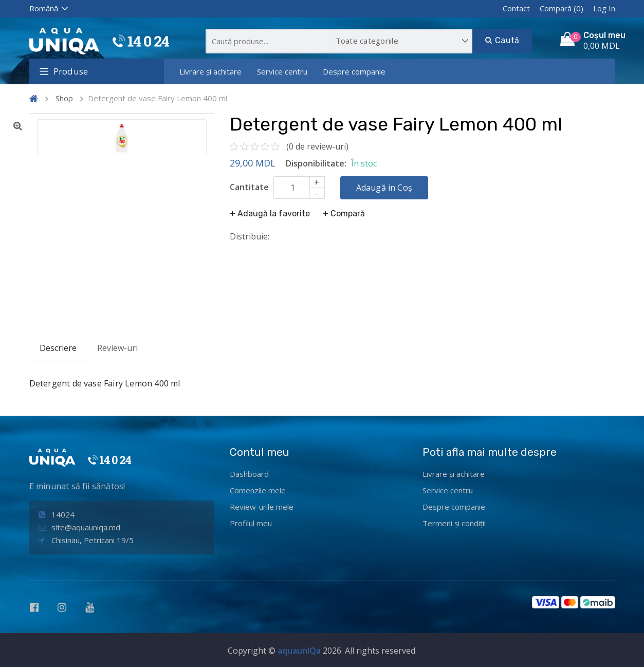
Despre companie (354, 71)
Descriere (58, 348)
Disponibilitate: (316, 163)
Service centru (282, 71)
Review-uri (117, 348)
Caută (502, 40)
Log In (604, 8)
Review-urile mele (262, 507)
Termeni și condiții (454, 523)
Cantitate (249, 187)
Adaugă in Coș (384, 188)
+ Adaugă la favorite (270, 214)
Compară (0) (562, 8)
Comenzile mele (258, 490)
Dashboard (249, 474)
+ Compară (344, 214)
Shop (64, 98)
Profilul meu (251, 523)
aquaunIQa (299, 651)
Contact (516, 8)
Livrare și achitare (210, 71)
